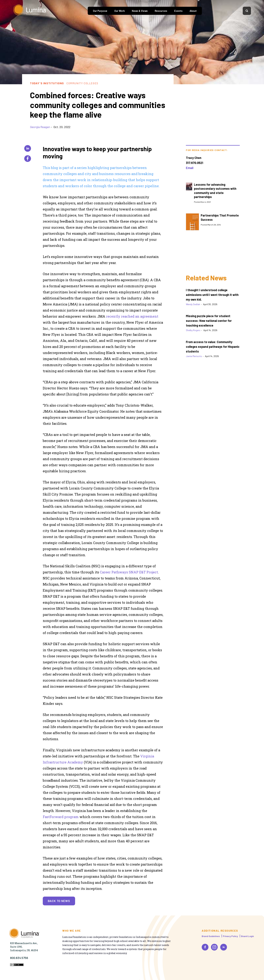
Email (190, 168)
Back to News (59, 901)
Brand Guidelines (211, 936)
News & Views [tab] (140, 11)
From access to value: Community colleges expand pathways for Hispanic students (213, 347)
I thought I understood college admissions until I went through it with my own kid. (212, 295)
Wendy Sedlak (193, 304)
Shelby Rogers (193, 330)
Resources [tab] (161, 11)
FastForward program (61, 817)
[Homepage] (30, 11)
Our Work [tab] (120, 11)
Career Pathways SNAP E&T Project (129, 572)
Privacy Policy (230, 936)
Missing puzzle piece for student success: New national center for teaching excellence (209, 321)
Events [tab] (178, 11)
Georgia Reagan (40, 127)
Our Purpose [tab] (100, 11)
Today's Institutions (47, 83)
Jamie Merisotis (194, 356)
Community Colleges (82, 83)
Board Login (247, 936)
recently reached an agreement (132, 316)
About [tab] (193, 11)
